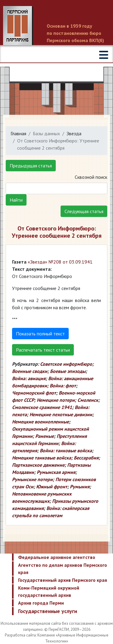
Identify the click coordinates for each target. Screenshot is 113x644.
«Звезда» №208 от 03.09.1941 (60, 262)
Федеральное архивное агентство (57, 557)
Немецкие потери (56, 400)
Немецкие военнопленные (41, 422)
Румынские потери (32, 479)
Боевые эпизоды (68, 371)
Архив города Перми (41, 603)
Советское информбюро (66, 364)
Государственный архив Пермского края (63, 580)
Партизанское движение (38, 465)
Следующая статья (84, 211)
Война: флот (63, 386)
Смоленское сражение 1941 (42, 407)
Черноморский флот (34, 393)
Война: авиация (29, 378)
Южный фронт (52, 487)
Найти (16, 200)
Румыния (80, 487)
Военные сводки (30, 371)
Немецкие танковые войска (42, 458)
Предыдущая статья (31, 166)
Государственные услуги (48, 611)
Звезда (74, 133)
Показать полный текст (40, 334)
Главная (18, 133)
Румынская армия (56, 472)
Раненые (45, 436)
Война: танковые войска (66, 450)
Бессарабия (86, 458)
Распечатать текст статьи (43, 350)
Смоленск (88, 400)
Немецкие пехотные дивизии (61, 414)
